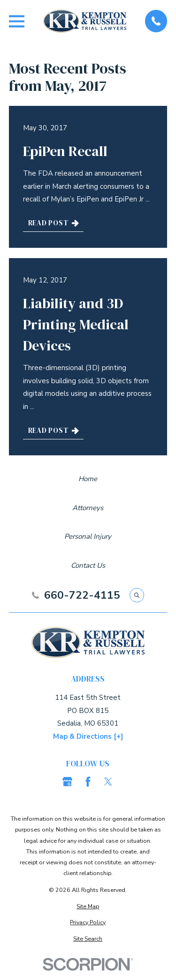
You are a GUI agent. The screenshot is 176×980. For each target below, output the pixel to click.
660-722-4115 (82, 596)
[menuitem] (88, 906)
